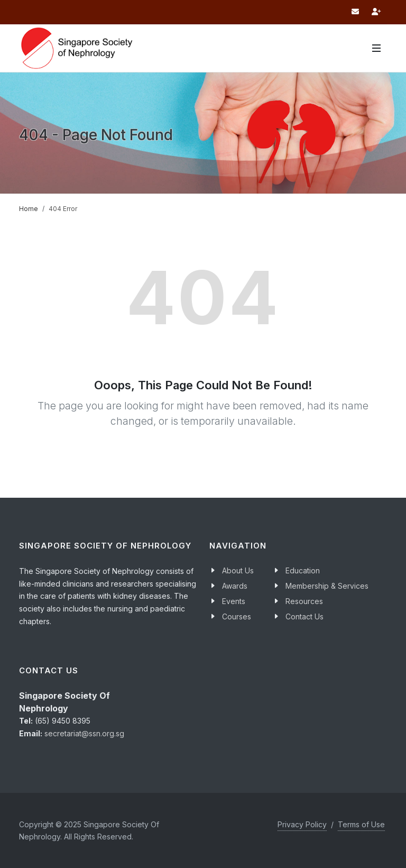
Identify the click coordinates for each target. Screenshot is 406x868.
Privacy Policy (302, 824)
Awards (235, 586)
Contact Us (304, 616)
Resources (304, 601)
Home (29, 209)
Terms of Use (361, 824)
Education (303, 570)
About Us (238, 570)
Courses (237, 616)
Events (234, 601)
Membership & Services (327, 586)
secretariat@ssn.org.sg (84, 733)
